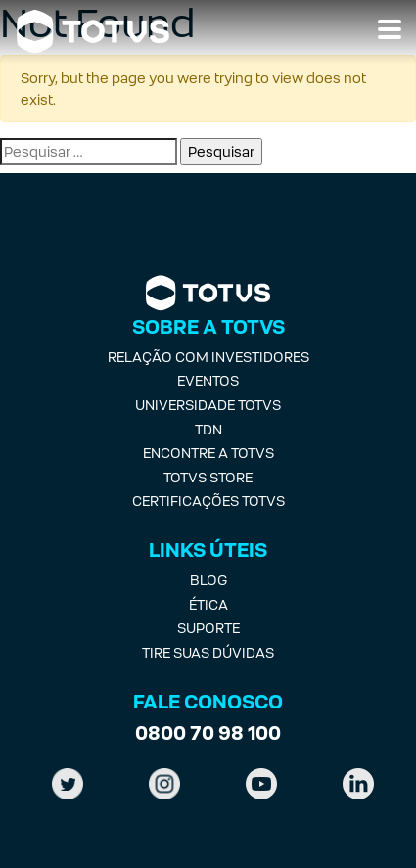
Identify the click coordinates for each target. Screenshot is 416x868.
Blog (208, 580)
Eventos (208, 380)
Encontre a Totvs (208, 453)
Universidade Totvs (208, 405)
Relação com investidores (208, 357)
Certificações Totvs (208, 501)
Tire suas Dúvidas (208, 652)
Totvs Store (208, 477)
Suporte (208, 628)
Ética (208, 604)
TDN (208, 429)
